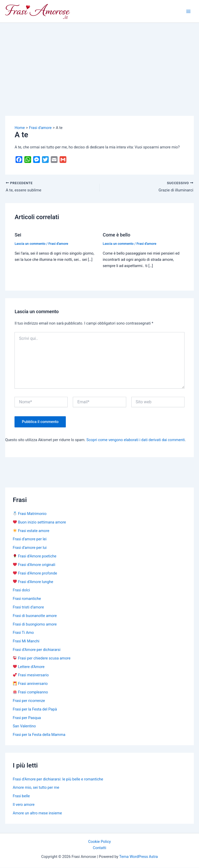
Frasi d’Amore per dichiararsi (37, 650)
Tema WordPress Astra (138, 857)
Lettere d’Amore (29, 667)
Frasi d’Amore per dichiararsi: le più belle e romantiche (58, 779)
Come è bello (117, 235)
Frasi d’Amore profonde (35, 573)
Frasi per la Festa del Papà (35, 709)
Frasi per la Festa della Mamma (39, 735)
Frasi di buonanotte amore (35, 616)
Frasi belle (21, 797)
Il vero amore (24, 805)
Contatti (99, 848)
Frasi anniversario (30, 684)
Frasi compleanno (30, 692)
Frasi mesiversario (31, 676)
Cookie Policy (99, 842)
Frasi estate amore (31, 531)
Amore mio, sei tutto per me (36, 788)
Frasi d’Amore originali (34, 565)
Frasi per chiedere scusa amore (42, 658)
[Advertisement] (99, 62)
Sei (18, 235)
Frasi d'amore (58, 244)
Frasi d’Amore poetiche (35, 556)
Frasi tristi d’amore (28, 607)
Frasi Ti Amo (23, 633)
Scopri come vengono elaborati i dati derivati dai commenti (136, 440)
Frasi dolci (21, 591)
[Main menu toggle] (188, 11)
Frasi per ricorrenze (29, 701)
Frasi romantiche (27, 599)
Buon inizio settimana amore (39, 522)
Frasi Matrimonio (30, 514)
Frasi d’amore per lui (30, 548)
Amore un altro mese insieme (37, 813)
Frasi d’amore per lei (30, 540)
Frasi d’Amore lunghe (33, 582)
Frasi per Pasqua (27, 718)
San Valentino (24, 727)
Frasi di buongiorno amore (35, 625)
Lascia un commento (30, 244)
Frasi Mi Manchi (26, 642)
